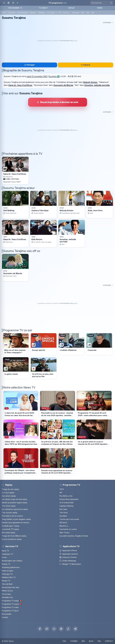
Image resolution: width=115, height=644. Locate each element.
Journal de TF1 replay (10, 529)
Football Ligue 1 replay (11, 526)
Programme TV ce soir (18, 330)
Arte (88, 13)
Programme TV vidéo (10, 607)
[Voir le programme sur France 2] (44, 344)
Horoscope (6, 594)
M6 (83, 13)
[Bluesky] (54, 629)
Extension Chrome (68, 557)
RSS (83, 641)
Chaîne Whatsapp (68, 561)
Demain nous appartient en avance (16, 523)
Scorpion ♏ (54, 76)
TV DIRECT (43, 8)
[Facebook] (40, 629)
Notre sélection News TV (19, 387)
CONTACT (109, 641)
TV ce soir (12, 13)
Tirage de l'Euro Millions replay (14, 536)
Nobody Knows (90, 82)
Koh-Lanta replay (9, 533)
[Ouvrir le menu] (4, 3)
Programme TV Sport (10, 611)
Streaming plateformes (11, 567)
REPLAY (72, 8)
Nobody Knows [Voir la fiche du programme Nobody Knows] (66, 211)
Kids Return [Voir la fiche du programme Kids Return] (37, 239)
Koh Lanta (63, 509)
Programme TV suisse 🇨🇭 (12, 604)
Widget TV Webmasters (70, 564)
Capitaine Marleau (67, 506)
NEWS (100, 8)
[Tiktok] (68, 629)
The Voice (64, 513)
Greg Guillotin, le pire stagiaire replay (16, 519)
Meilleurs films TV (9, 577)
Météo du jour (7, 591)
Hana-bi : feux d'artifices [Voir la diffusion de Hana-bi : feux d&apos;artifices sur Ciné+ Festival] (15, 174)
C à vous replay (8, 493)
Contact (5, 617)
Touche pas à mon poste (69, 519)
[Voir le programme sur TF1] (16, 344)
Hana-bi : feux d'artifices (20, 85)
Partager (29, 65)
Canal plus (76, 13)
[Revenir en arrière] (18, 3)
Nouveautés (7, 614)
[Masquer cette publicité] (108, 22)
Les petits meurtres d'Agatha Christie (74, 536)
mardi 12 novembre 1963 (37, 76)
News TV (6, 551)
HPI (61, 493)
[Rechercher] (111, 3)
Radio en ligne (8, 571)
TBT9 (62, 489)
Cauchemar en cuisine (68, 529)
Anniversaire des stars (11, 587)
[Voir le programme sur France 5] (16, 368)
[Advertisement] (57, 41)
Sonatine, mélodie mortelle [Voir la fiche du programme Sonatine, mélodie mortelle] (68, 241)
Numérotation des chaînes (12, 561)
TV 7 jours (51, 13)
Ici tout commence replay (12, 539)
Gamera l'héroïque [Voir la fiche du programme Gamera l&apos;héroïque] (40, 211)
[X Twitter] (47, 629)
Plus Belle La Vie (66, 496)
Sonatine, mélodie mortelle (97, 85)
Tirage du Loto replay (10, 489)
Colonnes (41, 13)
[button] (75, 629)
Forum (4, 557)
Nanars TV (6, 581)
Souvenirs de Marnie (63, 85)
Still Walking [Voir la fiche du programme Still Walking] (9, 211)
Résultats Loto (7, 597)
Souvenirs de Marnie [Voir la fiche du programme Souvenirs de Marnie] (13, 273)
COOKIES (74, 641)
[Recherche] (102, 3)
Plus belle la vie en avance (12, 516)
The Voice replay (9, 506)
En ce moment (23, 13)
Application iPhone (68, 550)
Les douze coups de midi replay (15, 499)
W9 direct (63, 523)
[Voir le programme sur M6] (44, 368)
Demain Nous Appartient (69, 499)
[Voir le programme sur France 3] (71, 344)
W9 (93, 13)
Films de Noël (7, 584)
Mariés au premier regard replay (15, 503)
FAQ (99, 641)
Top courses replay (10, 513)
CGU (64, 641)
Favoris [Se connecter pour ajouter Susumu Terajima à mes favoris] (86, 65)
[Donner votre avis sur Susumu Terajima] (58, 102)
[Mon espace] (8, 3)
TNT (4, 13)
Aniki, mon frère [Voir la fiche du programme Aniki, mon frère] (95, 211)
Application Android (69, 554)
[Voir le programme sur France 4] (99, 344)
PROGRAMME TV (15, 8)
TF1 (60, 13)
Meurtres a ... (64, 526)
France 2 (66, 13)
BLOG (91, 641)
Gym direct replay (9, 496)
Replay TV (6, 564)
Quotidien (63, 516)
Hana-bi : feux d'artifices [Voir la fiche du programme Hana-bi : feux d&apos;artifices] (15, 239)
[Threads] (61, 629)
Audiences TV (7, 554)
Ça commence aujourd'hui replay (15, 509)
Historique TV (7, 574)
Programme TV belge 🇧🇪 (12, 601)
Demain (33, 13)
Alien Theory (65, 533)
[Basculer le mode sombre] (13, 3)
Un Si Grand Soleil (66, 503)
